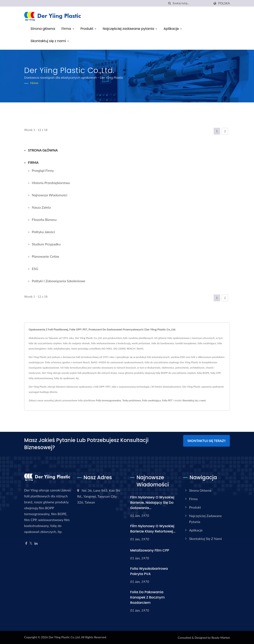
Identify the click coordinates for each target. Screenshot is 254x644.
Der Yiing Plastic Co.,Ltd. (64, 637)
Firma (68, 29)
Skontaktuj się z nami (50, 41)
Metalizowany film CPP (150, 550)
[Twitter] (31, 543)
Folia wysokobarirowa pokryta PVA (149, 571)
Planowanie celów (45, 256)
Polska (224, 3)
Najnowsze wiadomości (50, 195)
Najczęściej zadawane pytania (130, 29)
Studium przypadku (46, 244)
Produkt (89, 29)
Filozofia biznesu (44, 219)
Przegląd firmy (43, 170)
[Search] (191, 3)
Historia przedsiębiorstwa (51, 183)
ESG (35, 269)
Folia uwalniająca (151, 400)
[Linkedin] (36, 543)
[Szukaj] (169, 3)
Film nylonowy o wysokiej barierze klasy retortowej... (153, 529)
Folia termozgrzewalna (109, 400)
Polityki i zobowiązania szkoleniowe (59, 281)
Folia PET (167, 400)
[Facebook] (26, 543)
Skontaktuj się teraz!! (207, 441)
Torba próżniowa (132, 400)
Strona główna (43, 29)
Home (34, 83)
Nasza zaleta (41, 207)
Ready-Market (221, 638)
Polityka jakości (43, 232)
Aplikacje (173, 29)
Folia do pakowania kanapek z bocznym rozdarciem (147, 597)
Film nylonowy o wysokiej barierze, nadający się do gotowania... (152, 503)
